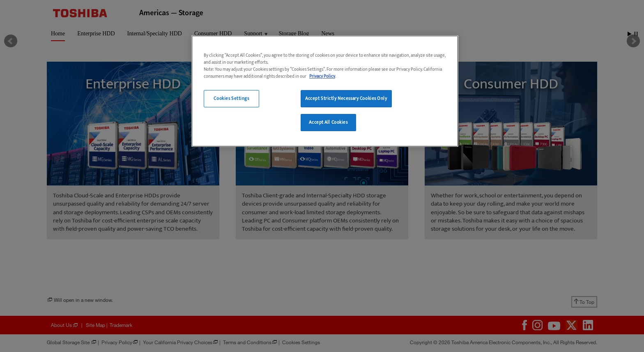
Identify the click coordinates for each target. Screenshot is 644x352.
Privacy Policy (322, 76)
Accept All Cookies (328, 122)
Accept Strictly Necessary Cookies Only (346, 98)
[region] (325, 91)
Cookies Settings (231, 98)
